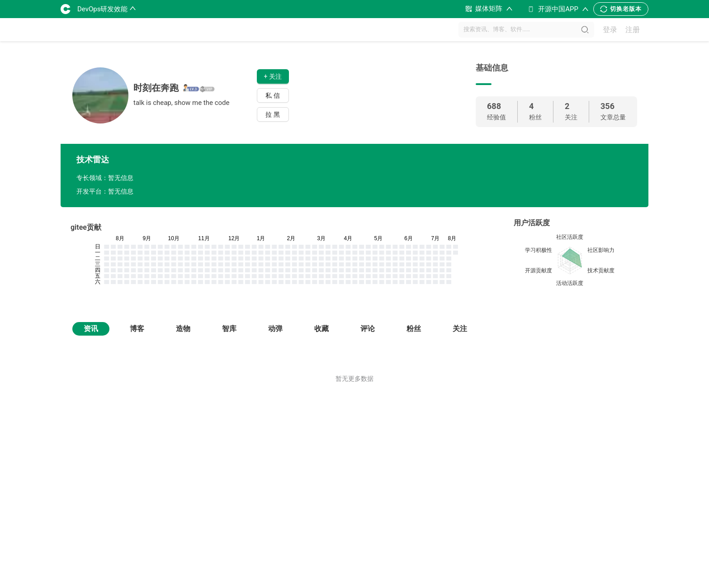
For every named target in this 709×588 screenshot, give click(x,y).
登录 (610, 30)
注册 (633, 30)
